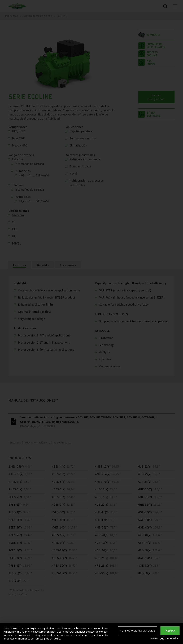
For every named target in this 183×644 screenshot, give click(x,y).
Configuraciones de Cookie (137, 631)
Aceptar (170, 631)
